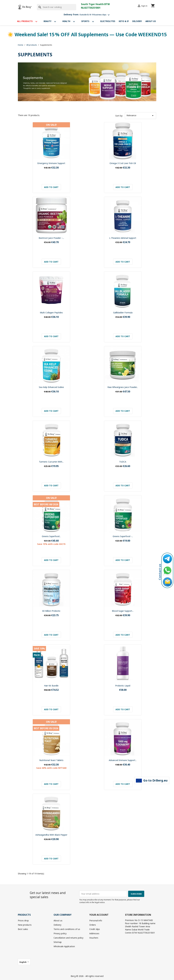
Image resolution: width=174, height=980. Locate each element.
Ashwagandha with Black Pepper (51, 835)
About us (151, 21)
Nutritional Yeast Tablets (51, 760)
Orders (93, 925)
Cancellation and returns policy (68, 938)
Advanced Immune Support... (123, 760)
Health (70, 22)
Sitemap (58, 942)
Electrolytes (108, 21)
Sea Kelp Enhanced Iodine (51, 387)
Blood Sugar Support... (123, 611)
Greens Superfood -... (123, 536)
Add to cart (51, 187)
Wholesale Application (64, 946)
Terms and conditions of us (67, 929)
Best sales (23, 929)
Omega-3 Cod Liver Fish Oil (123, 163)
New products (25, 925)
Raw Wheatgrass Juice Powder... (123, 387)
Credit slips (95, 929)
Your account (99, 915)
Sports (89, 22)
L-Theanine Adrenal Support (123, 238)
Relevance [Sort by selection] (141, 116)
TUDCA (123, 462)
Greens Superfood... (51, 536)
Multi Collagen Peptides (51, 313)
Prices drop (23, 920)
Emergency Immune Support (51, 163)
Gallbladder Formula (123, 313)
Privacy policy (60, 933)
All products (29, 22)
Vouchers (94, 938)
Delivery (137, 21)
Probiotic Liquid (123, 686)
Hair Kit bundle (51, 686)
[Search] (57, 7)
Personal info (96, 920)
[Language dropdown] (24, 962)
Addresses (94, 933)
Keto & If (124, 21)
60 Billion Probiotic (51, 611)
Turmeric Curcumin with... (51, 462)
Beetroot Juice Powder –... (51, 238)
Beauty (51, 22)
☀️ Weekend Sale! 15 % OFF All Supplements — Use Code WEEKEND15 (87, 34)
